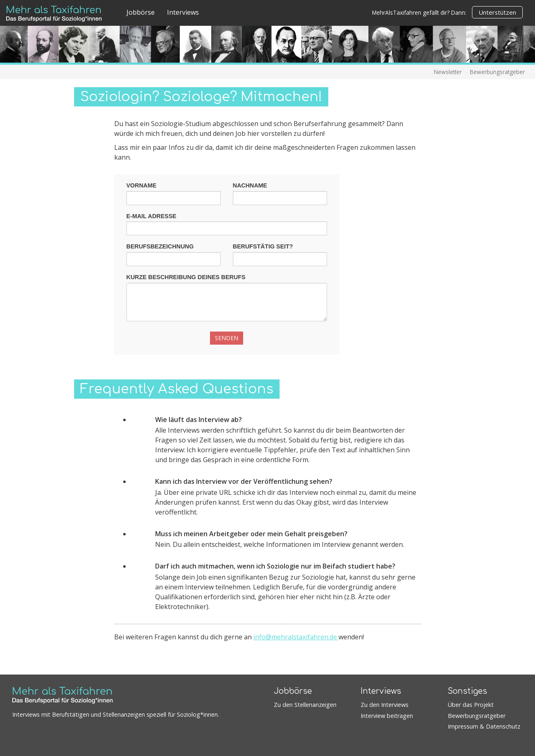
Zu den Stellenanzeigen (305, 705)
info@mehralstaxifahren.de (296, 637)
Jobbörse (141, 12)
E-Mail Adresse (151, 216)
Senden (227, 338)
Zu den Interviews (385, 705)
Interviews (183, 12)
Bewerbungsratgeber (497, 72)
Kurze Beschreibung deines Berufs (186, 277)
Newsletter (448, 72)
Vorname (142, 185)
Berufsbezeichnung (160, 246)
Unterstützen (497, 12)
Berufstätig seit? (263, 246)
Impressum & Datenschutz (484, 726)
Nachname (250, 185)
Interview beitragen (387, 716)
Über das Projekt (471, 705)
